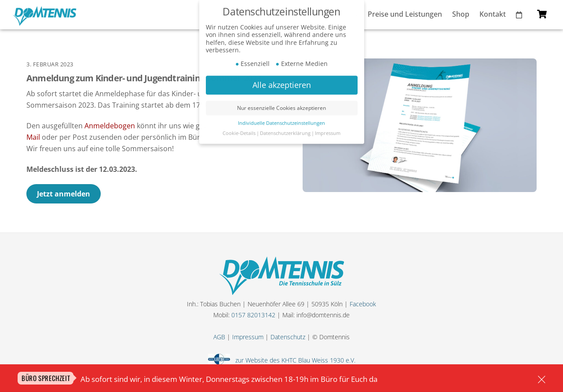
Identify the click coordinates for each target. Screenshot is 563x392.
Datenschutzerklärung (285, 121)
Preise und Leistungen (405, 14)
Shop (461, 14)
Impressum (248, 337)
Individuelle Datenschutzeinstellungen (281, 111)
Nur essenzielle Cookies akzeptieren (281, 96)
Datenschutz (288, 337)
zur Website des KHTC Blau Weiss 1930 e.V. (294, 360)
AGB (219, 337)
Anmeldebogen (110, 126)
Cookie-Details (239, 121)
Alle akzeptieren (282, 73)
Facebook (363, 304)
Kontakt (493, 14)
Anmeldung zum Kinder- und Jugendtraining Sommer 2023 (144, 78)
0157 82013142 (253, 315)
